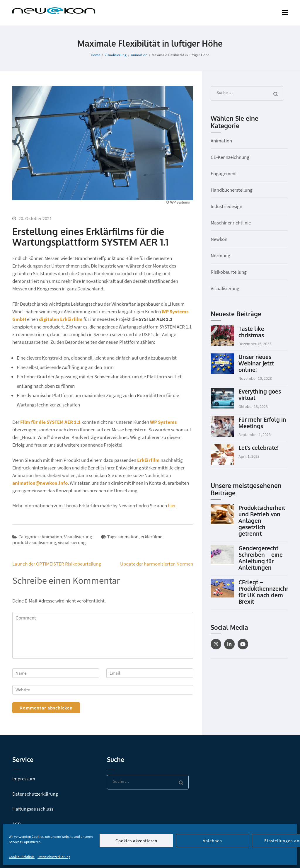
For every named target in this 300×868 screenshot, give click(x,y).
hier (172, 506)
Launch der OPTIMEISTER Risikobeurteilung (57, 564)
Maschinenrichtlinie (231, 223)
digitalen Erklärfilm (61, 319)
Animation (52, 537)
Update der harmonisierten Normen (157, 564)
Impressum (24, 779)
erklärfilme (151, 537)
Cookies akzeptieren (136, 841)
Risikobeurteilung (229, 272)
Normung (220, 256)
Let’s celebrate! (258, 447)
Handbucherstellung (232, 190)
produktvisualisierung (34, 542)
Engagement (224, 173)
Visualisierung (78, 537)
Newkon (219, 239)
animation (128, 537)
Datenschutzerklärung (54, 857)
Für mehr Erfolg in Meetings (262, 423)
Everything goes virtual (260, 394)
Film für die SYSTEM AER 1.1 (50, 422)
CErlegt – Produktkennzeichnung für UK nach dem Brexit (269, 592)
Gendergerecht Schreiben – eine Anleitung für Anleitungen (261, 558)
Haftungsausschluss (33, 809)
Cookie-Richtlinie (22, 857)
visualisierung (72, 542)
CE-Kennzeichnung (230, 157)
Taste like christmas (251, 332)
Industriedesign (226, 206)
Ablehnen (212, 841)
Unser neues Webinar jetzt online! (256, 363)
